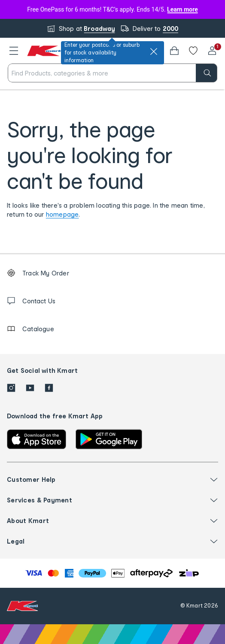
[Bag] (174, 51)
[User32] (212, 51)
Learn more (182, 9)
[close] (154, 51)
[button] (14, 51)
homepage (62, 214)
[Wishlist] (193, 51)
